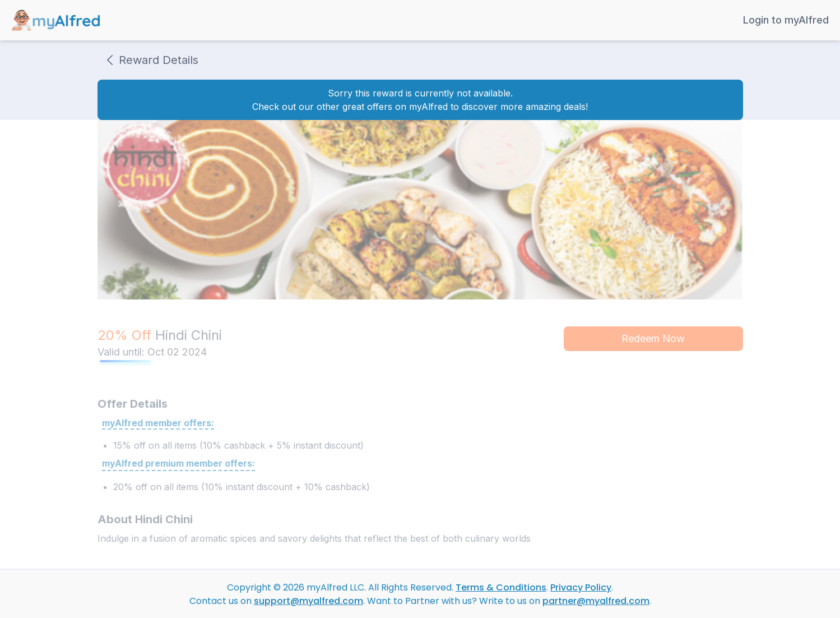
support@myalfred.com (308, 601)
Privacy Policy (581, 587)
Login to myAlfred (786, 20)
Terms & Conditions (501, 587)
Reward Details (150, 60)
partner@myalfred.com (596, 601)
